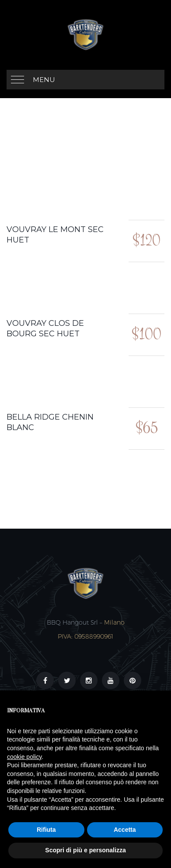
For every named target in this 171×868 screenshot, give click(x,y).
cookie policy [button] (24, 757)
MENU (44, 80)
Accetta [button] (125, 830)
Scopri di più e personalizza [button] (85, 850)
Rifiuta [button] (46, 830)
